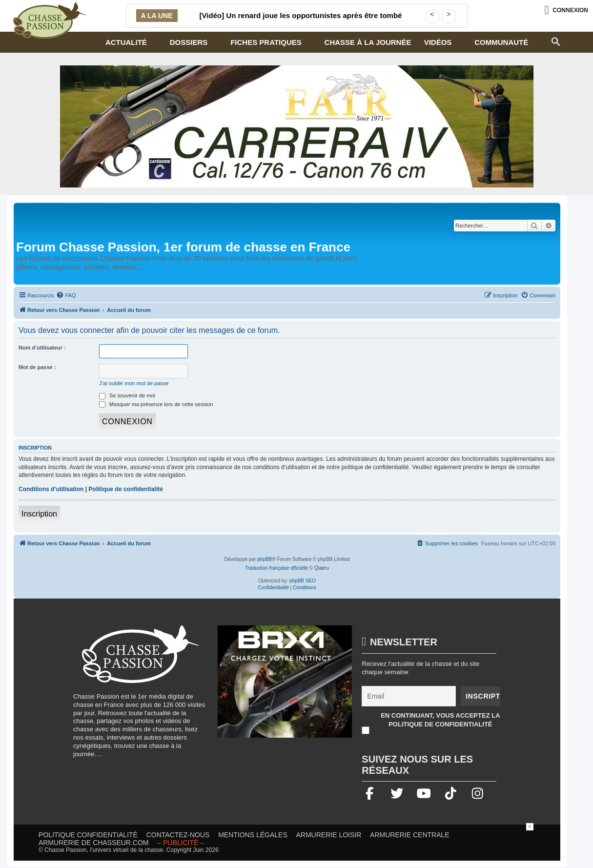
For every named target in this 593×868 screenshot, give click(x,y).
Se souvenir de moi (127, 395)
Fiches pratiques (266, 42)
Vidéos (438, 42)
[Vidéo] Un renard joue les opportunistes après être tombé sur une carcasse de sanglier (301, 21)
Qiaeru (322, 568)
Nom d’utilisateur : (42, 348)
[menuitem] (66, 295)
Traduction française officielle (276, 568)
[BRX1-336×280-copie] (285, 686)
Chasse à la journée (368, 42)
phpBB (265, 559)
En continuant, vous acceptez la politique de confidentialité (440, 720)
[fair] (297, 126)
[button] (556, 41)
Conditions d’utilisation (51, 489)
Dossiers (189, 42)
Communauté (501, 42)
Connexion (570, 10)
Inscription (39, 514)
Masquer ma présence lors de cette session (156, 404)
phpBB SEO (303, 581)
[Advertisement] (297, 845)
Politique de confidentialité (126, 489)
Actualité (126, 42)
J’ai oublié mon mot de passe (134, 383)
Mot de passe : (37, 367)
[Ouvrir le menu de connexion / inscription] (566, 10)
